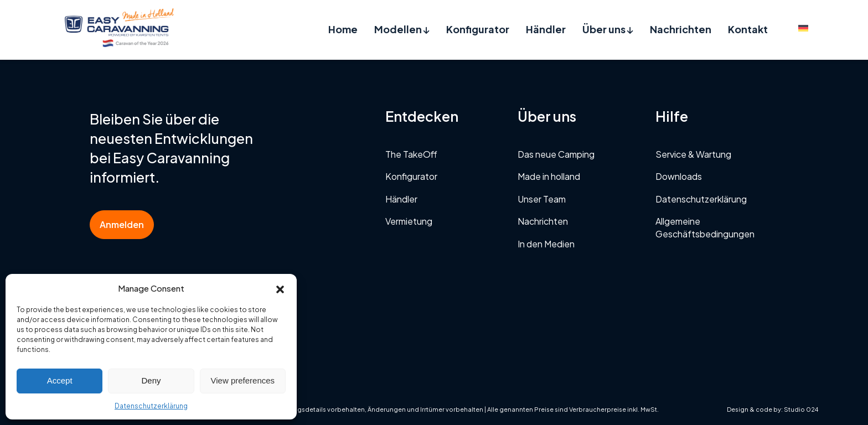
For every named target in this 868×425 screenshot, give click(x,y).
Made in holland (549, 176)
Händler (546, 29)
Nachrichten (681, 29)
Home (343, 29)
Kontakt (748, 29)
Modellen (402, 29)
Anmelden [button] (122, 224)
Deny (151, 380)
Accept (60, 380)
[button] (280, 288)
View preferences (243, 380)
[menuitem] (803, 27)
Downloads (679, 176)
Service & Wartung (693, 154)
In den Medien (546, 244)
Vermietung (409, 221)
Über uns (608, 29)
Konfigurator (478, 29)
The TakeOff (411, 154)
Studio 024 (801, 409)
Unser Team (542, 199)
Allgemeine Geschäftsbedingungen (705, 227)
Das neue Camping (556, 154)
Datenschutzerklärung (151, 406)
